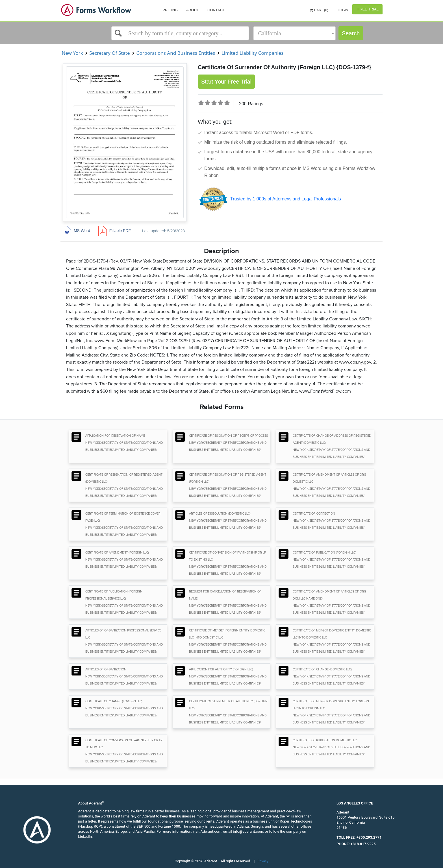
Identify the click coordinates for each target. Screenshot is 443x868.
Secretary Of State (110, 53)
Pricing (170, 10)
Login (343, 10)
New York (72, 53)
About (193, 10)
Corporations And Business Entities (176, 53)
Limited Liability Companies (252, 53)
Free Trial (367, 9)
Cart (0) (319, 10)
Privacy (263, 861)
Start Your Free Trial (226, 82)
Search (351, 33)
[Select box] (180, 33)
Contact (216, 10)
